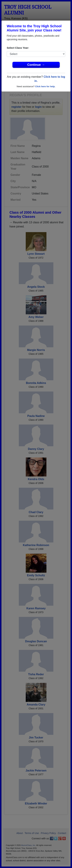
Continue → (36, 65)
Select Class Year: (18, 48)
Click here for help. (45, 86)
